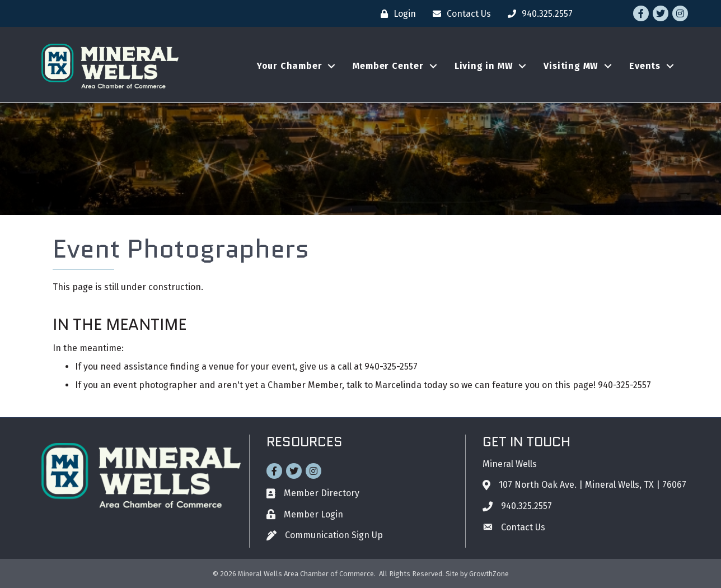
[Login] (395, 14)
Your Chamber (290, 66)
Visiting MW (571, 66)
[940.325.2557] (537, 14)
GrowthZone (489, 574)
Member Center (388, 66)
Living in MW (484, 66)
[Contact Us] (459, 14)
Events (645, 66)
